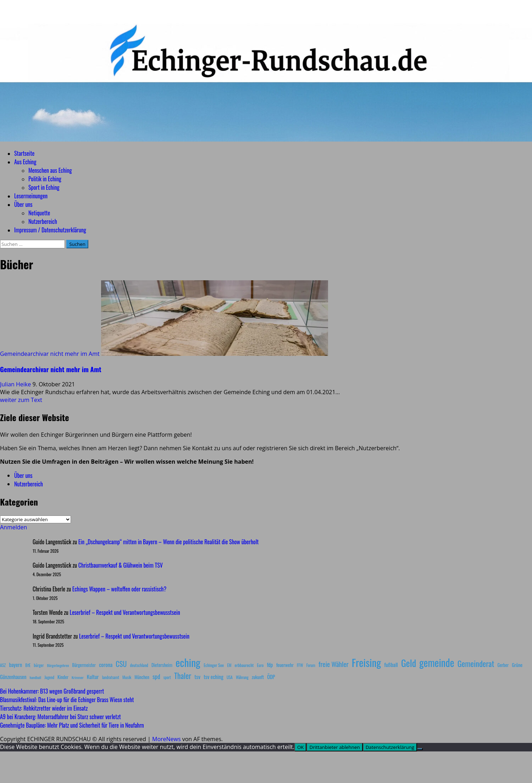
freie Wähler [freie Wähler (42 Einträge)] (334, 664)
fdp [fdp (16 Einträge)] (270, 665)
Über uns (23, 204)
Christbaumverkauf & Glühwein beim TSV (121, 565)
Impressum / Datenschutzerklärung (50, 230)
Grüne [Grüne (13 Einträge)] (517, 665)
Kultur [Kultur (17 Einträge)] (93, 677)
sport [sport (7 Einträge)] (167, 677)
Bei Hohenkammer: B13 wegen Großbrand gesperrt (52, 691)
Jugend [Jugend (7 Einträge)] (49, 677)
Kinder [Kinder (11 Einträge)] (63, 677)
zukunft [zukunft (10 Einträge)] (258, 677)
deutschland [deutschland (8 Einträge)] (139, 665)
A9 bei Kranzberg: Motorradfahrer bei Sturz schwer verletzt (60, 717)
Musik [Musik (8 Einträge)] (127, 677)
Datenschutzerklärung (390, 747)
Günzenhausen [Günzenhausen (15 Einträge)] (13, 677)
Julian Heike (16, 384)
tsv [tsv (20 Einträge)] (197, 677)
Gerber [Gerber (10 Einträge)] (503, 665)
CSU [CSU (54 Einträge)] (121, 664)
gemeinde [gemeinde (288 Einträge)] (437, 662)
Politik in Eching (45, 179)
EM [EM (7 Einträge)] (229, 665)
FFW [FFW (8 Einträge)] (300, 665)
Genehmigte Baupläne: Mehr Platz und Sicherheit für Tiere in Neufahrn (72, 725)
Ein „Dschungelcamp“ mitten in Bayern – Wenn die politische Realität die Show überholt (168, 542)
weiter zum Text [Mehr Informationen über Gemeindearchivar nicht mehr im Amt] (21, 400)
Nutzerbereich (43, 221)
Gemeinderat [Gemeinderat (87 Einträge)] (476, 663)
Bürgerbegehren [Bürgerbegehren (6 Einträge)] (58, 665)
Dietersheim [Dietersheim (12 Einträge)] (162, 665)
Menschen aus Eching (50, 170)
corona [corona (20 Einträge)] (106, 665)
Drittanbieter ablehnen (334, 747)
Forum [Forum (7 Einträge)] (311, 665)
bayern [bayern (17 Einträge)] (15, 665)
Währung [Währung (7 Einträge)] (242, 677)
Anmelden (13, 527)
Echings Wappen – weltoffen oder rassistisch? (119, 589)
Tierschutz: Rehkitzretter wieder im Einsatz (44, 708)
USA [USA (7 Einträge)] (230, 677)
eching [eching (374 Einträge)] (188, 662)
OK (301, 747)
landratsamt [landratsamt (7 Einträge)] (111, 677)
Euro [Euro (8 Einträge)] (261, 665)
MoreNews (167, 739)
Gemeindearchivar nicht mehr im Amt (50, 354)
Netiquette (39, 213)
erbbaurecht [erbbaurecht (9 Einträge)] (244, 665)
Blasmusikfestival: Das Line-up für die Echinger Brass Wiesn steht (67, 700)
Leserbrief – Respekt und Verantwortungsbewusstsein (125, 612)
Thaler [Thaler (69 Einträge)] (183, 676)
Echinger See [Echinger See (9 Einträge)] (214, 665)
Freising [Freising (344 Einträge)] (366, 662)
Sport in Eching (44, 187)
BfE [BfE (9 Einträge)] (28, 665)
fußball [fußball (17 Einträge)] (391, 665)
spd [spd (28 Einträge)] (156, 676)
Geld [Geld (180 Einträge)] (409, 663)
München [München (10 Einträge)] (142, 677)
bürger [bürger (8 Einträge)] (39, 665)
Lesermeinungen (31, 196)
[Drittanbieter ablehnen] (420, 749)
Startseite (24, 153)
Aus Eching (25, 162)
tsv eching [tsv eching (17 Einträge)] (214, 677)
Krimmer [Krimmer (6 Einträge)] (78, 677)
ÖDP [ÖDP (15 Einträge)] (271, 677)
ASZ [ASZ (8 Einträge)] (3, 665)
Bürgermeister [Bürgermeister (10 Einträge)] (84, 665)
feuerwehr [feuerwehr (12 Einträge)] (285, 665)
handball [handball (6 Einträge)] (35, 677)
